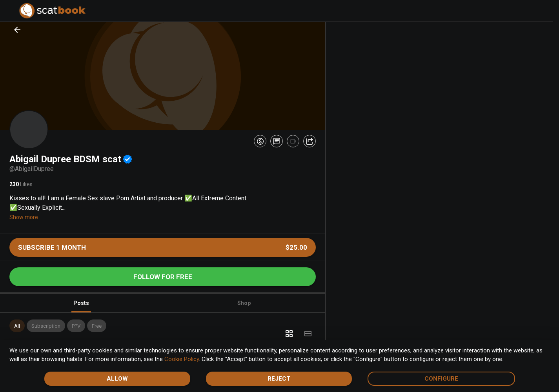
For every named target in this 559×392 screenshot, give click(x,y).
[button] (17, 326)
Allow (117, 379)
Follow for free (163, 277)
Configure (441, 379)
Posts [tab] (81, 306)
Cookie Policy (182, 359)
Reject (279, 379)
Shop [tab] (244, 303)
